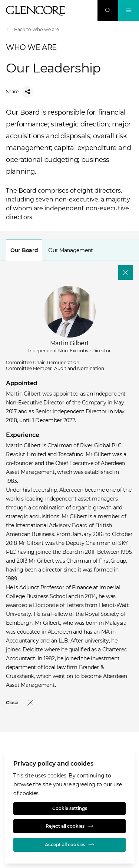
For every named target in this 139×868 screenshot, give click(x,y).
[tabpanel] (69, 482)
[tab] (24, 250)
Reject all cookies (69, 826)
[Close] (126, 272)
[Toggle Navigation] (129, 10)
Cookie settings (70, 808)
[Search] (108, 10)
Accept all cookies (69, 845)
